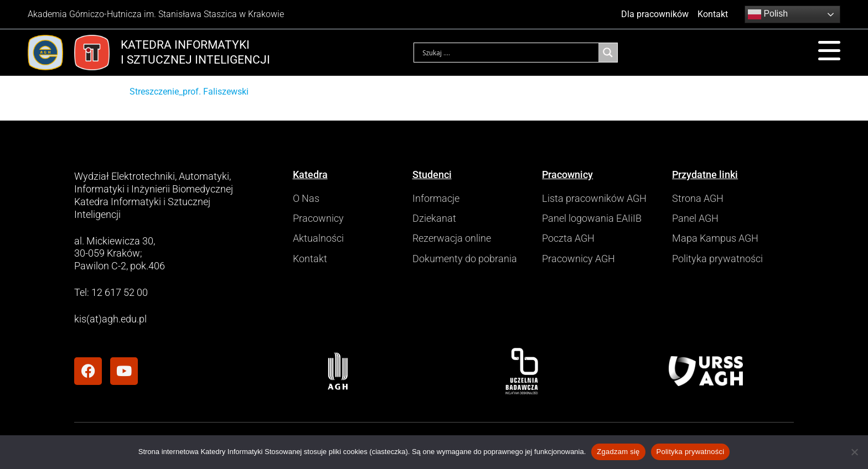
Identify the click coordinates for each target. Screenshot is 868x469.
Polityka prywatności (691, 452)
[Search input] (509, 53)
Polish (768, 14)
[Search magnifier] (608, 53)
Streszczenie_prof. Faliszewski (189, 92)
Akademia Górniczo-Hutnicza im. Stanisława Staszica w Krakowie (156, 14)
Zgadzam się (618, 452)
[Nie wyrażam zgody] (854, 452)
